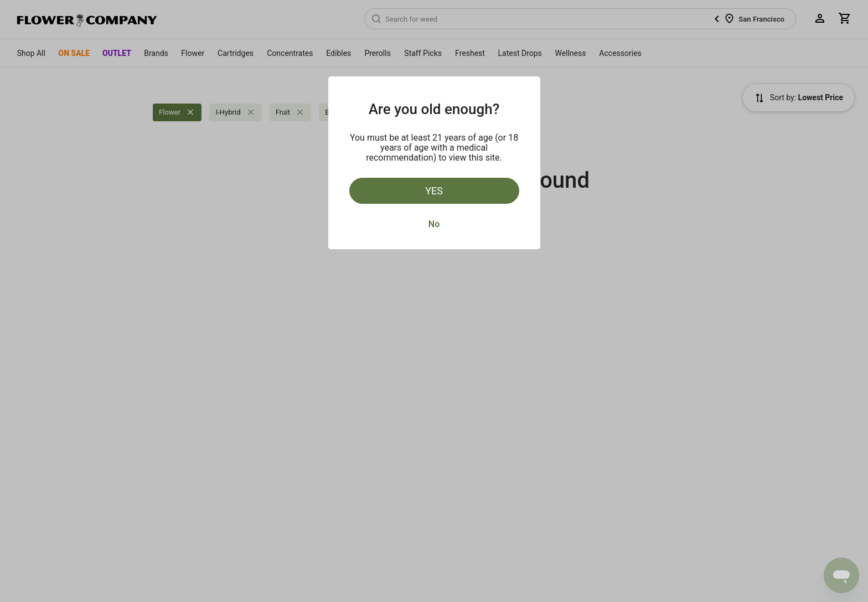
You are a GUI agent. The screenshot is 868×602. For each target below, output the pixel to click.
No (434, 224)
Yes (434, 191)
